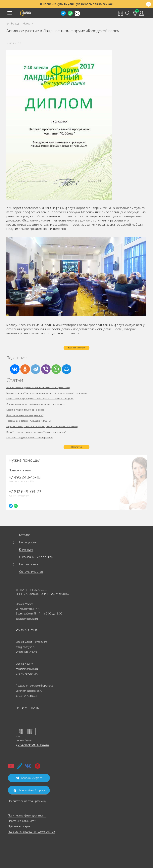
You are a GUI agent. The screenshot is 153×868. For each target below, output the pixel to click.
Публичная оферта (19, 826)
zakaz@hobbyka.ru (27, 619)
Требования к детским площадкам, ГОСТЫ (28, 421)
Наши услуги (28, 542)
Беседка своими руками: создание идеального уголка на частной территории (47, 393)
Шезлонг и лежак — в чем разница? (25, 415)
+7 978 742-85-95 (27, 674)
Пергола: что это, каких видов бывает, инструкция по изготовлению (42, 426)
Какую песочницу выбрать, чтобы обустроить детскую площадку (40, 399)
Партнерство (28, 564)
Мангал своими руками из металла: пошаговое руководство (38, 387)
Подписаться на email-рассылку (27, 801)
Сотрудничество (31, 572)
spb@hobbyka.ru (26, 647)
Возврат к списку (76, 348)
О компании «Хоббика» (36, 557)
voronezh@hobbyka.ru (29, 691)
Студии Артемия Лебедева (33, 745)
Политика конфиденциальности (27, 816)
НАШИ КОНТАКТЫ (28, 708)
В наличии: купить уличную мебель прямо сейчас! (77, 4)
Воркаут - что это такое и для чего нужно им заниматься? (36, 432)
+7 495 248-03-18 (27, 631)
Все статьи (77, 447)
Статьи (15, 380)
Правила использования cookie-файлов (31, 832)
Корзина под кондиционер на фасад (25, 410)
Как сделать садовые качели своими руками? (30, 438)
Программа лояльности (22, 821)
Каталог (25, 535)
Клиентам (26, 550)
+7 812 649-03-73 (26, 652)
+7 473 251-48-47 (26, 696)
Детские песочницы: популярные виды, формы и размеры (36, 404)
